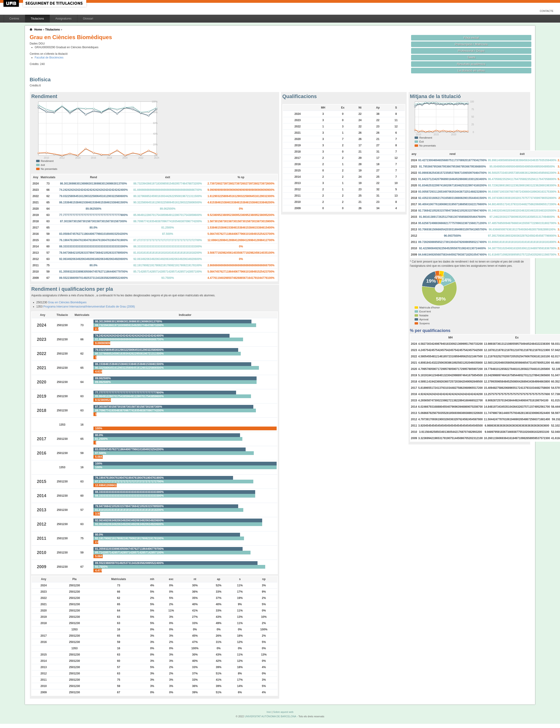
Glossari (88, 19)
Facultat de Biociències (49, 58)
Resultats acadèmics (471, 64)
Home (38, 30)
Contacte (547, 11)
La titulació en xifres (471, 70)
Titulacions (37, 19)
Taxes (471, 57)
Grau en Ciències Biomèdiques (67, 302)
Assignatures (64, 19)
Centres (14, 19)
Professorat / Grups (471, 51)
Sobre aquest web (283, 712)
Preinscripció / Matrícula (471, 44)
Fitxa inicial (471, 38)
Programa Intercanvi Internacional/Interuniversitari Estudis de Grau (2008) (89, 307)
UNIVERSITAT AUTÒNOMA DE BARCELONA (270, 716)
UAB (12, 3)
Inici (269, 712)
